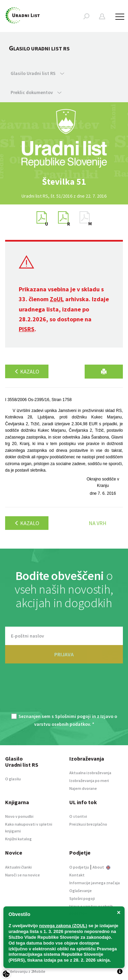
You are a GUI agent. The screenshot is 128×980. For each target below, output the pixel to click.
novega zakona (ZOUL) (63, 926)
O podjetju (79, 867)
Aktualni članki (18, 867)
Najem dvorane (83, 788)
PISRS (27, 329)
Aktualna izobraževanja (90, 773)
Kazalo (27, 371)
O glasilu (13, 779)
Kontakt (77, 875)
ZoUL (57, 299)
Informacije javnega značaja (95, 883)
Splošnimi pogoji (73, 716)
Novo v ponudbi (19, 816)
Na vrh (98, 523)
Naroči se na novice (23, 875)
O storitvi (78, 816)
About (101, 867)
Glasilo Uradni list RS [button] (37, 73)
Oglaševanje (81, 891)
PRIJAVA (64, 654)
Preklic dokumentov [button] (36, 92)
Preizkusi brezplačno (88, 824)
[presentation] (64, 692)
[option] (64, 182)
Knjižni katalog (18, 839)
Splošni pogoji (82, 898)
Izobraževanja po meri (89, 780)
